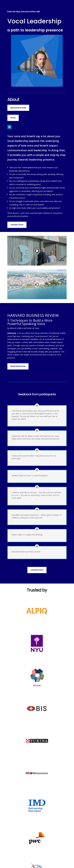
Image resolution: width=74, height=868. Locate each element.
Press (13, 118)
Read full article (18, 366)
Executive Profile (18, 108)
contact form (17, 225)
